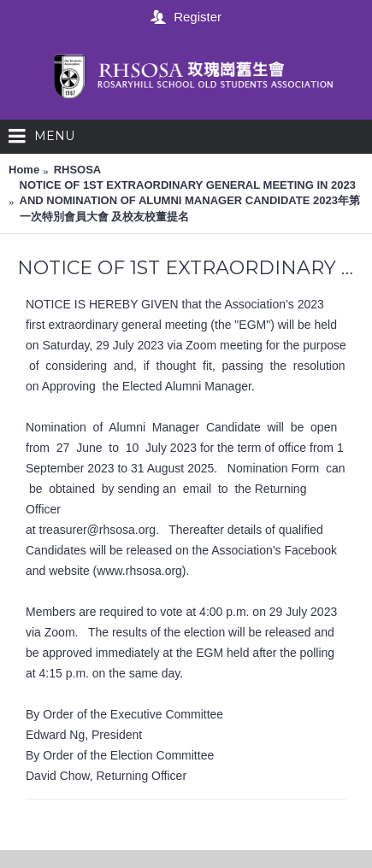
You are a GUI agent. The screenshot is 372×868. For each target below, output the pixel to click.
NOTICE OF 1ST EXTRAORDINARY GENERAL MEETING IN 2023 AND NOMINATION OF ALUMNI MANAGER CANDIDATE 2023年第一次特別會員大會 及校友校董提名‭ (190, 200)
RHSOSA (78, 170)
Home (24, 170)
